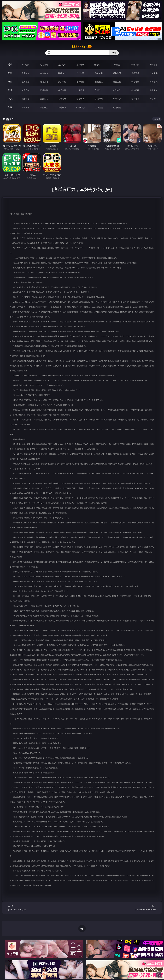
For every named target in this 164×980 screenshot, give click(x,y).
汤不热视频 (80, 107)
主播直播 (135, 73)
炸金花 (117, 65)
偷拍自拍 (44, 82)
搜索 (114, 53)
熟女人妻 (99, 73)
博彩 (10, 65)
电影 (10, 82)
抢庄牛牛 (154, 65)
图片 (10, 90)
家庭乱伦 (44, 99)
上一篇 (24, 908)
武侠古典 (80, 99)
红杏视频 (99, 107)
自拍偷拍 (44, 73)
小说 (10, 99)
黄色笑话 (135, 99)
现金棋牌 (135, 65)
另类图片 (154, 90)
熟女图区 (135, 90)
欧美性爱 (80, 82)
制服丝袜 (99, 82)
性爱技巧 (154, 99)
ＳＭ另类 (154, 73)
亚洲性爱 (26, 82)
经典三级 (117, 82)
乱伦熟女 (135, 82)
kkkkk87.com (82, 47)
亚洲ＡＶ (26, 73)
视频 (10, 73)
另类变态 (154, 82)
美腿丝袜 (99, 90)
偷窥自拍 (26, 90)
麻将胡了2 (99, 65)
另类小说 (117, 99)
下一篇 (140, 908)
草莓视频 (62, 107)
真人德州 (44, 65)
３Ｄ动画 (80, 73)
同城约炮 (26, 107)
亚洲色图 (44, 90)
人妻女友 (62, 99)
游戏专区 (80, 65)
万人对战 (62, 65)
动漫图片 (80, 90)
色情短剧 (117, 107)
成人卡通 (62, 82)
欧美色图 (62, 90)
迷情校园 (99, 99)
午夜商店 (44, 107)
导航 (10, 107)
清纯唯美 (117, 90)
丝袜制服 (117, 73)
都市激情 (26, 99)
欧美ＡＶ (62, 73)
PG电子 (26, 65)
